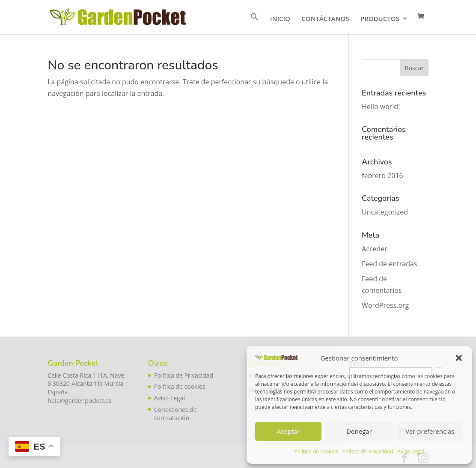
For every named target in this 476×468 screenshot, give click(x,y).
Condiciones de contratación (176, 414)
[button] (459, 358)
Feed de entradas (389, 264)
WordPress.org (385, 305)
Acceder (375, 249)
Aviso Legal (411, 452)
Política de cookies (317, 452)
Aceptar (289, 431)
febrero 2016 (382, 176)
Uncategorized (385, 212)
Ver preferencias (430, 431)
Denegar (359, 431)
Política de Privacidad (368, 452)
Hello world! (381, 107)
